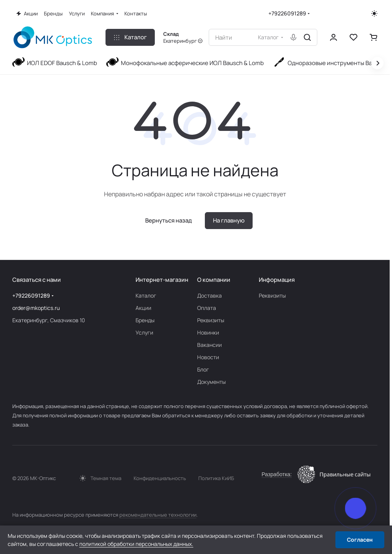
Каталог (146, 295)
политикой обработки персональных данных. (136, 544)
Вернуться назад (168, 220)
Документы (211, 382)
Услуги (144, 332)
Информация (277, 280)
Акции (143, 308)
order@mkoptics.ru (36, 308)
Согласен (360, 540)
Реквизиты (211, 320)
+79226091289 (287, 13)
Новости (208, 357)
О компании (214, 280)
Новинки (208, 332)
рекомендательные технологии (158, 515)
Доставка (209, 295)
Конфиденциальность (160, 478)
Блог (203, 369)
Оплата (207, 308)
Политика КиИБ (216, 478)
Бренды (145, 320)
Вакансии (209, 345)
